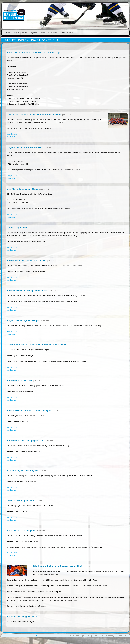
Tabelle (24, 33)
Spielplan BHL (12, 134)
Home (8, 33)
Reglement (34, 33)
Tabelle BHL (11, 137)
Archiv (62, 33)
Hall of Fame (52, 33)
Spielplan (16, 33)
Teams (42, 33)
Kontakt (70, 33)
